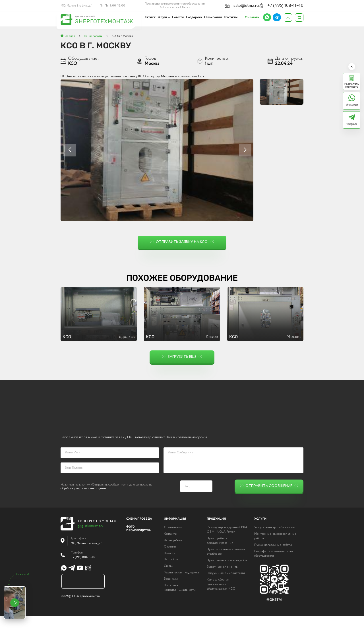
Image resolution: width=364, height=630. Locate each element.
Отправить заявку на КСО (182, 242)
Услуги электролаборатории (275, 542)
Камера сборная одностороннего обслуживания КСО (221, 598)
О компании (213, 17)
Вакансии (171, 593)
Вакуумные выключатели (226, 587)
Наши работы (173, 554)
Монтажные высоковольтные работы (275, 550)
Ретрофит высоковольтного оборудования (273, 568)
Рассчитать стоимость (352, 85)
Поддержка (195, 17)
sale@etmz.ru (260, 5)
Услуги (163, 17)
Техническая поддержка (181, 586)
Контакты (231, 17)
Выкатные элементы (223, 581)
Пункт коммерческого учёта (227, 574)
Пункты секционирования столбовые (226, 566)
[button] (245, 150)
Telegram (352, 124)
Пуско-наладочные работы (273, 559)
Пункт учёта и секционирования (220, 555)
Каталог (151, 17)
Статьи (169, 580)
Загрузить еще (182, 357)
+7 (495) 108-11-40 (291, 5)
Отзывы (170, 561)
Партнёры (171, 574)
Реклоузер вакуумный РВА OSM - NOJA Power (227, 544)
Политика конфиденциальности (180, 602)
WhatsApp (352, 105)
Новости (179, 17)
